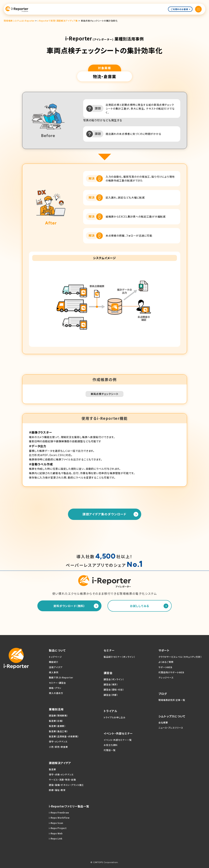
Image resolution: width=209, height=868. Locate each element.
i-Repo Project (58, 828)
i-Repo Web (56, 833)
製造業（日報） (56, 721)
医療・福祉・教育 (57, 790)
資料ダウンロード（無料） (69, 606)
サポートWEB (165, 667)
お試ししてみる (140, 606)
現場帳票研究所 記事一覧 (172, 700)
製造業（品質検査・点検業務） (64, 736)
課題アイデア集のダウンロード (105, 514)
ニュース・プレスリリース (171, 728)
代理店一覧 (110, 750)
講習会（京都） (111, 695)
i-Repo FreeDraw (59, 812)
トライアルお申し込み (115, 717)
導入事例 (54, 672)
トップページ (55, 657)
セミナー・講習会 (57, 683)
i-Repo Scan (56, 823)
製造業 (52, 769)
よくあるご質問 (166, 662)
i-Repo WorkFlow (59, 818)
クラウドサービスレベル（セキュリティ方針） (180, 657)
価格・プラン (55, 688)
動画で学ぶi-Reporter (61, 677)
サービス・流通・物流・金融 (62, 780)
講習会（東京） (111, 684)
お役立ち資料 (111, 745)
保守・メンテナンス (58, 741)
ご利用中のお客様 (181, 9)
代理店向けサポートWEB (171, 672)
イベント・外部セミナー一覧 (118, 740)
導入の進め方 (56, 693)
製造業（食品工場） (58, 731)
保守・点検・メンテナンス (61, 774)
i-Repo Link (56, 838)
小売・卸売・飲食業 (58, 747)
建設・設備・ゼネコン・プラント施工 (66, 785)
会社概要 (163, 722)
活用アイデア (56, 667)
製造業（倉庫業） (57, 726)
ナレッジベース (166, 677)
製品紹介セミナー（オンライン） (119, 657)
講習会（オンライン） (114, 679)
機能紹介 (54, 662)
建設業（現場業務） (58, 715)
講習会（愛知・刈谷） (114, 689)
